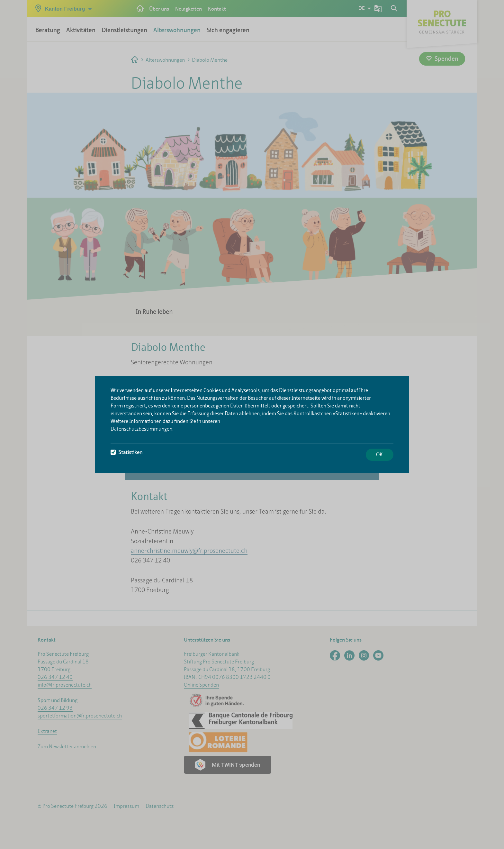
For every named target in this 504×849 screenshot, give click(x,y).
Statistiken (126, 452)
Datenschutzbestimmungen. (142, 429)
